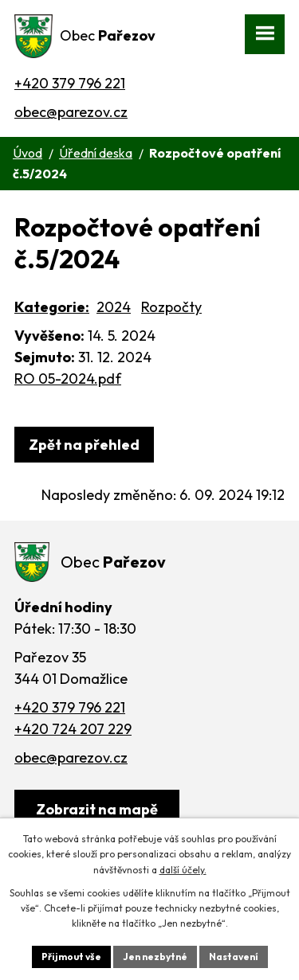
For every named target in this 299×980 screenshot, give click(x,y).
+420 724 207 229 (73, 729)
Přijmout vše (71, 957)
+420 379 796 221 (70, 83)
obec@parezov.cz (71, 112)
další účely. (183, 870)
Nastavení (234, 957)
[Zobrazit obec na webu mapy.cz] (97, 809)
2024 (114, 307)
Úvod (28, 153)
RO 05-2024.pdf (68, 379)
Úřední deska (96, 153)
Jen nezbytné (155, 957)
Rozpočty (171, 307)
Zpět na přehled (84, 445)
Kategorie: (52, 307)
